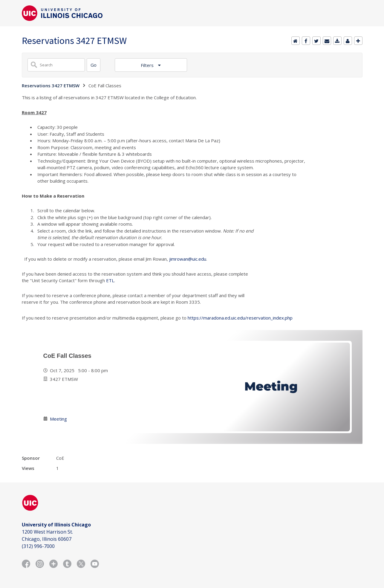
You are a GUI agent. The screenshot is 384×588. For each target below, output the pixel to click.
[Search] (94, 65)
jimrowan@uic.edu (188, 259)
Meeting (58, 419)
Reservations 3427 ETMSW (51, 85)
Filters (148, 65)
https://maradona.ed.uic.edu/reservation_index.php (240, 318)
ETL (110, 280)
